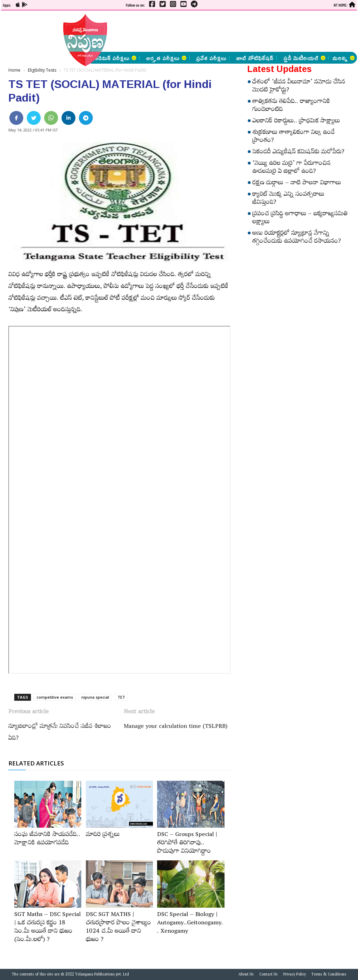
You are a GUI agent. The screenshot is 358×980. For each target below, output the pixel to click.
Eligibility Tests (42, 70)
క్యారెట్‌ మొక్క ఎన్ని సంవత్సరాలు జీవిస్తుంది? (288, 199)
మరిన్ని (343, 58)
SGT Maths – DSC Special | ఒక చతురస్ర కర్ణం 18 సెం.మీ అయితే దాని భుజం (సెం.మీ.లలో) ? (47, 928)
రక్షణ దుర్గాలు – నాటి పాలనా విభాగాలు (297, 184)
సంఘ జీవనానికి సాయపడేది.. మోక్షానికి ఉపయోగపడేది (47, 840)
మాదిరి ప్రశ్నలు (103, 835)
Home (14, 70)
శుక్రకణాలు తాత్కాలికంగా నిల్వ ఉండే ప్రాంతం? (294, 137)
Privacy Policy (295, 975)
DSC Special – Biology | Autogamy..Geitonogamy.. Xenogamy (190, 924)
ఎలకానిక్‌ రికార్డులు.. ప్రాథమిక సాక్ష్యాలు (296, 122)
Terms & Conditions (329, 975)
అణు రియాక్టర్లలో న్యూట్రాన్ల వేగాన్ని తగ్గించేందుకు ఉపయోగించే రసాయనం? (297, 238)
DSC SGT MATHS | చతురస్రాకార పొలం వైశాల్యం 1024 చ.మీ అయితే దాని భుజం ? (119, 928)
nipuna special (95, 697)
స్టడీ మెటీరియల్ (304, 58)
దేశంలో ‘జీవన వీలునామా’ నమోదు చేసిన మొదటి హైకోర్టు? (299, 87)
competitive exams (55, 697)
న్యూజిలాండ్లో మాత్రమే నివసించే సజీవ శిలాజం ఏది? (60, 733)
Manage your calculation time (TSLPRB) (176, 727)
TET (121, 697)
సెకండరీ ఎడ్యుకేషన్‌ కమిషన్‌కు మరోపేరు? (298, 153)
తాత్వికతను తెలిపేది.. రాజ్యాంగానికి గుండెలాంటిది (291, 106)
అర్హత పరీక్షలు (166, 58)
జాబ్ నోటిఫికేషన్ (255, 58)
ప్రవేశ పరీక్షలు (211, 58)
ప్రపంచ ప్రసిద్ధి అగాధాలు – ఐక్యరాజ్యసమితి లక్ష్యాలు (300, 219)
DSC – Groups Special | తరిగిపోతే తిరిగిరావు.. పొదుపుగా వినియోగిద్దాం (187, 844)
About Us (246, 975)
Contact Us (268, 975)
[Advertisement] (186, 31)
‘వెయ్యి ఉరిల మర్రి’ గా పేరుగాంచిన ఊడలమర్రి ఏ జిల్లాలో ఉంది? (291, 168)
